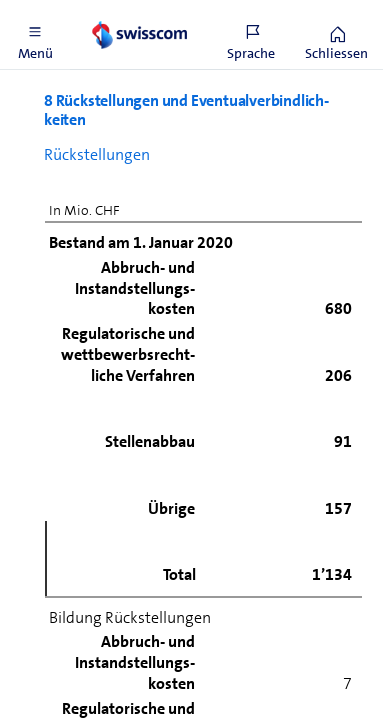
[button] (35, 35)
